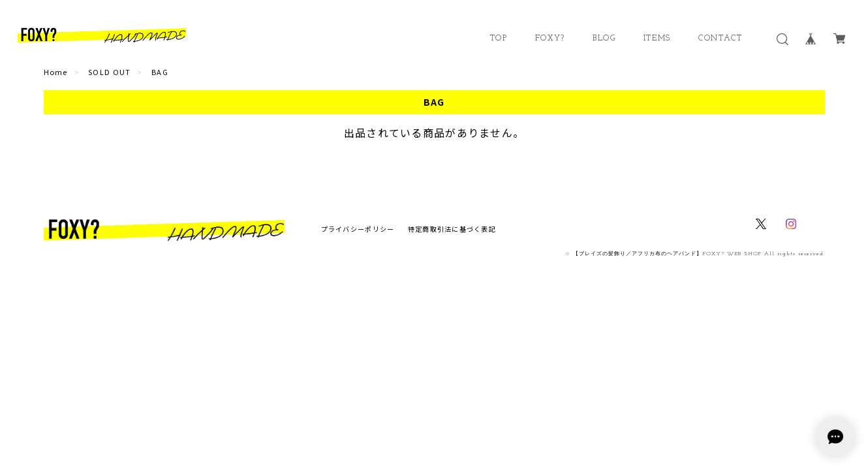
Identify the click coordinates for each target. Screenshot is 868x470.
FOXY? (550, 39)
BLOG (604, 39)
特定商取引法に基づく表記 (452, 229)
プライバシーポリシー (358, 229)
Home (56, 72)
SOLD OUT (109, 72)
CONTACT (720, 39)
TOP (499, 39)
